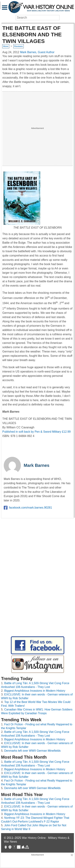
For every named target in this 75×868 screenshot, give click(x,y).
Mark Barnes (37, 465)
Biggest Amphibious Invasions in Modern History (35, 691)
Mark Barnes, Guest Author (37, 52)
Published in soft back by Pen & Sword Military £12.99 (36, 432)
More (6, 46)
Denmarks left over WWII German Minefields (33, 751)
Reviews (18, 46)
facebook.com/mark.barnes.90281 (28, 508)
